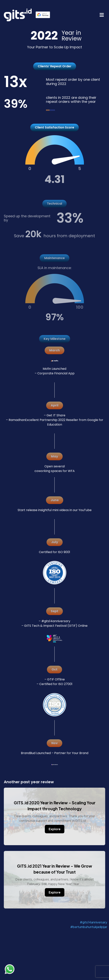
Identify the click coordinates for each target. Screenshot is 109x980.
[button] (102, 15)
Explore (55, 829)
